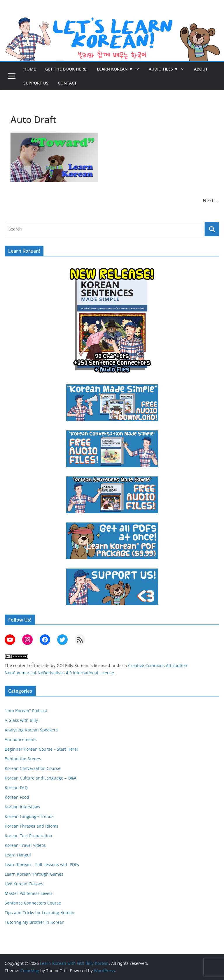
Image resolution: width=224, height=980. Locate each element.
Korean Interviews (22, 807)
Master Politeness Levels (29, 893)
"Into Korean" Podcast (26, 711)
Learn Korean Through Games (34, 874)
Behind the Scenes (23, 759)
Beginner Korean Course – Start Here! (41, 749)
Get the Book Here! (66, 69)
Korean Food (17, 797)
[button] (136, 69)
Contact (67, 83)
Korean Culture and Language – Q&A (41, 778)
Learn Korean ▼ (115, 69)
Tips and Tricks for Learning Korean (40, 913)
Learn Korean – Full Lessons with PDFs (42, 864)
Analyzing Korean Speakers (31, 730)
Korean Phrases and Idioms (32, 826)
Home (30, 69)
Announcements (21, 739)
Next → (211, 200)
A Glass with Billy (21, 720)
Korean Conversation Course (33, 768)
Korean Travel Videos (25, 845)
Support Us (36, 83)
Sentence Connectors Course (33, 903)
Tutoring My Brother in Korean (35, 922)
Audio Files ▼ (163, 69)
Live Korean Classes (24, 884)
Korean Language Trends (29, 816)
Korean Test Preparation (28, 836)
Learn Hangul (18, 855)
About (201, 69)
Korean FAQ (16, 788)
